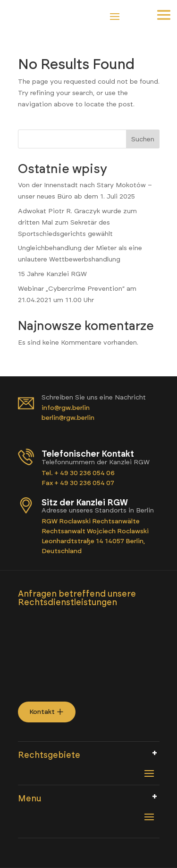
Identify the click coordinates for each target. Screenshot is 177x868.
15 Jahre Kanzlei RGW (52, 274)
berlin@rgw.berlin (68, 418)
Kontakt (42, 712)
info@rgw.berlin (66, 408)
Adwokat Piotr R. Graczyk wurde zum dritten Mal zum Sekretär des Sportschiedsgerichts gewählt (77, 222)
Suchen (143, 139)
